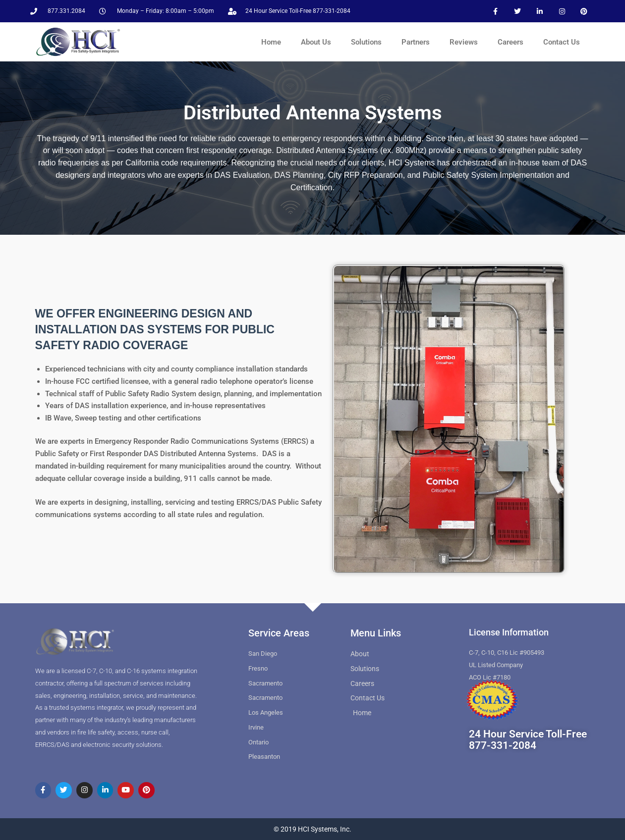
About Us (316, 42)
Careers (511, 42)
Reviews (464, 42)
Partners (416, 42)
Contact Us (562, 42)
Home (271, 42)
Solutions (366, 42)
